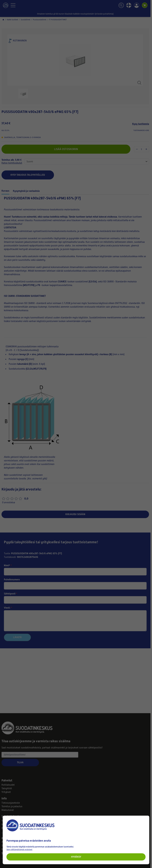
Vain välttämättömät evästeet (19, 849)
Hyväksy (76, 857)
